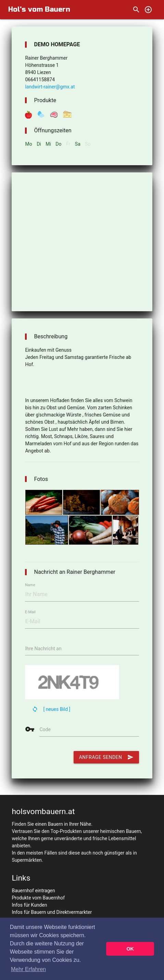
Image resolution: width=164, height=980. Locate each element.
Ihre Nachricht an (43, 649)
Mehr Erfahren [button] (28, 969)
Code (45, 729)
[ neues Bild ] (57, 709)
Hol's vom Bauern (39, 9)
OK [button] (130, 949)
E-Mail (30, 612)
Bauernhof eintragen (33, 891)
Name (30, 585)
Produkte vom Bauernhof (38, 898)
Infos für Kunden (29, 905)
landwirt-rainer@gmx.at (50, 87)
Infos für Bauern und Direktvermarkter (52, 912)
